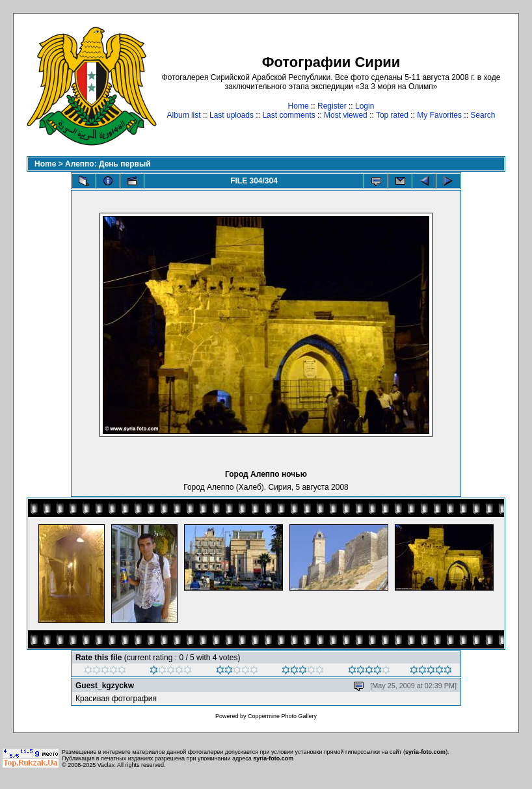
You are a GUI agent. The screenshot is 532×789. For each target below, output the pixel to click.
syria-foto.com (425, 752)
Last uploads (232, 115)
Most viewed (346, 115)
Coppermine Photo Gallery (282, 716)
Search (483, 115)
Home (299, 106)
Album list (184, 115)
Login (365, 106)
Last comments (288, 115)
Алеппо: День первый (108, 164)
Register (332, 106)
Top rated (392, 115)
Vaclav (106, 765)
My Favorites (439, 115)
